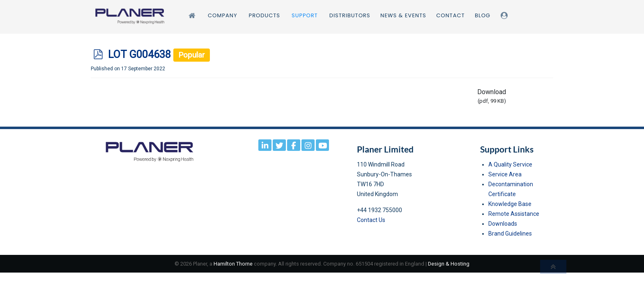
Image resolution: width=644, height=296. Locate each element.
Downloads (503, 224)
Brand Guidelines (510, 234)
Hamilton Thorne (233, 264)
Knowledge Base (510, 204)
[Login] (506, 15)
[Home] (193, 15)
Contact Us (371, 220)
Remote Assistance (514, 214)
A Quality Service (510, 164)
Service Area (505, 174)
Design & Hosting (449, 264)
